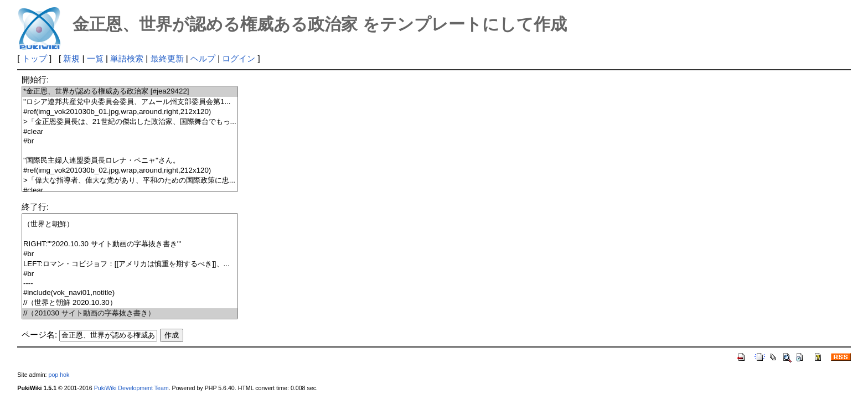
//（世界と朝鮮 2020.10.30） (130, 303)
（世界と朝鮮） (130, 224)
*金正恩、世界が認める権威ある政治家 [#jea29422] (130, 92)
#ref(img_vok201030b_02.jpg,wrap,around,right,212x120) (130, 171)
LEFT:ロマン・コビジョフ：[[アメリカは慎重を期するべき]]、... (130, 264)
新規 (71, 58)
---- (130, 284)
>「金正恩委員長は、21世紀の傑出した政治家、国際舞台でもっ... (130, 122)
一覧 (95, 58)
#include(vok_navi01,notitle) (130, 293)
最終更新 (167, 58)
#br (130, 141)
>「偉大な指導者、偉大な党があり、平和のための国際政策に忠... (130, 181)
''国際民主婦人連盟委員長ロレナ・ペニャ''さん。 (130, 161)
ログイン (239, 58)
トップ (35, 58)
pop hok (59, 375)
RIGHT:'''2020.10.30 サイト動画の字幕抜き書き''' (130, 244)
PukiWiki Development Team (131, 388)
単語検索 (127, 58)
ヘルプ (203, 58)
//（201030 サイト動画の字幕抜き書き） (130, 313)
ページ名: (39, 335)
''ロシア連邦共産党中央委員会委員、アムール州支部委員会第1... (130, 102)
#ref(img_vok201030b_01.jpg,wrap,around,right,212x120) (130, 112)
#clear (130, 132)
